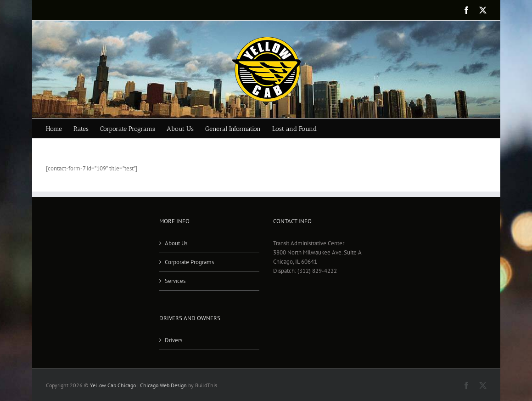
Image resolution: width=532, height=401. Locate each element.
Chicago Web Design (163, 385)
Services (175, 281)
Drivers (174, 340)
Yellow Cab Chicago (113, 385)
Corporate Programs (189, 262)
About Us (176, 243)
